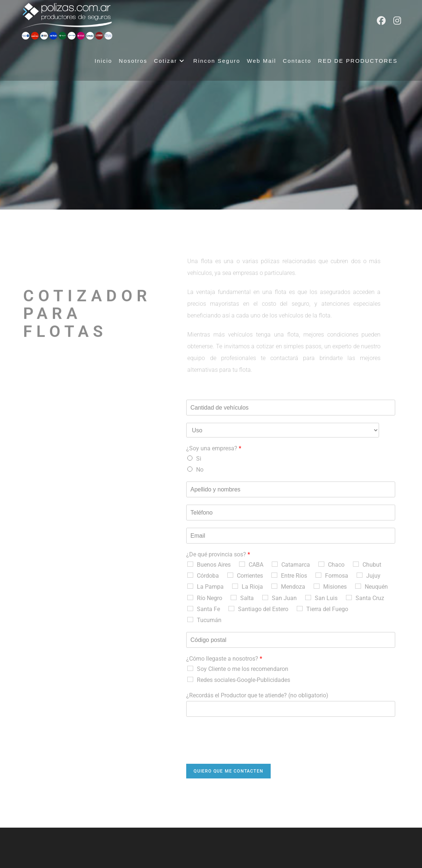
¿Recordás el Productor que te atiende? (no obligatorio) (257, 695)
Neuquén (376, 587)
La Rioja (252, 587)
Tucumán (209, 620)
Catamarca (296, 565)
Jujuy (373, 576)
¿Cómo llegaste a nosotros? (224, 659)
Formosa (337, 576)
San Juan (284, 598)
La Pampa (210, 587)
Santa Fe (208, 609)
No (200, 470)
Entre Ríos (294, 576)
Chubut (372, 565)
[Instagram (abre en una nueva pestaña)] (397, 21)
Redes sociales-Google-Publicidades (244, 680)
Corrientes (250, 576)
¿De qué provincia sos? (218, 554)
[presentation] (242, 752)
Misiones (335, 587)
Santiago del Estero (263, 609)
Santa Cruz (370, 598)
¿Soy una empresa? (214, 448)
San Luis (326, 598)
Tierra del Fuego (327, 609)
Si (199, 459)
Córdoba (208, 576)
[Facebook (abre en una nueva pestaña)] (381, 21)
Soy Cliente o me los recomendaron (243, 669)
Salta (247, 598)
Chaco (336, 565)
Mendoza (293, 587)
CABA (256, 565)
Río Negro (210, 598)
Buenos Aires (214, 565)
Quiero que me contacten (228, 771)
